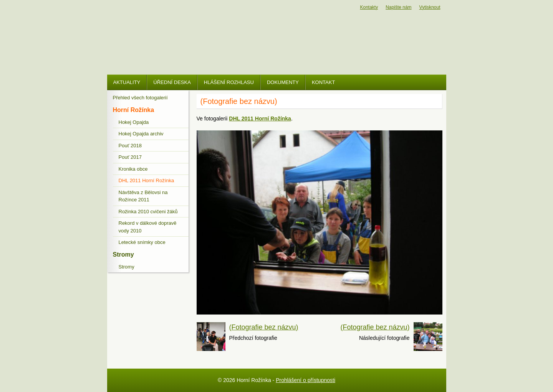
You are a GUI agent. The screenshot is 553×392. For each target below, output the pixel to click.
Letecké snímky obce (142, 242)
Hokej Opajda (134, 122)
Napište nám (398, 7)
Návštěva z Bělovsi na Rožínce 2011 (143, 196)
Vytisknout (430, 7)
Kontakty (369, 7)
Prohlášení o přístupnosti (305, 380)
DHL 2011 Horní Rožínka (147, 180)
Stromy (123, 254)
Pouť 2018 (130, 146)
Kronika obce (133, 169)
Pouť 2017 (130, 157)
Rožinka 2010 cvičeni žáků (148, 212)
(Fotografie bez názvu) (264, 327)
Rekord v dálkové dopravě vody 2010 (148, 227)
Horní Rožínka (134, 110)
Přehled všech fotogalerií (140, 98)
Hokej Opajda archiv (141, 134)
